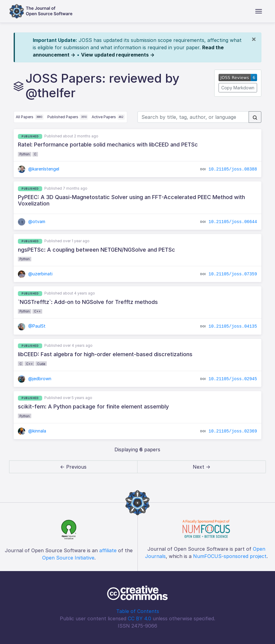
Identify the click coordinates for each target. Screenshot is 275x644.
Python (25, 154)
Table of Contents (138, 611)
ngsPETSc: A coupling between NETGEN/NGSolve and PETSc (97, 250)
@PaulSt (32, 326)
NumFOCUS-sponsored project (230, 556)
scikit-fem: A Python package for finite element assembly (93, 406)
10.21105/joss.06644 (233, 222)
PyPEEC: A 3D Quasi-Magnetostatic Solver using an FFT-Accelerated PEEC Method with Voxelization (131, 200)
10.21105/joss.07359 (233, 274)
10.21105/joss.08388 (233, 169)
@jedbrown (35, 379)
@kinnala (32, 431)
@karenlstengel (39, 169)
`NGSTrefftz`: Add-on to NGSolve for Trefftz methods (88, 302)
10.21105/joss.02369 (233, 431)
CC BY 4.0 (139, 618)
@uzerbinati (35, 274)
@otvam (32, 221)
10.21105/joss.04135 (233, 326)
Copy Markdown (238, 88)
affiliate (108, 550)
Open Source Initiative (68, 558)
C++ (37, 311)
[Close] (254, 39)
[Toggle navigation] (259, 11)
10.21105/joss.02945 (233, 379)
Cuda (41, 364)
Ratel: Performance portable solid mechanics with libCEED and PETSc (108, 145)
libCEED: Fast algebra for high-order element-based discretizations (105, 354)
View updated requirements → (118, 55)
